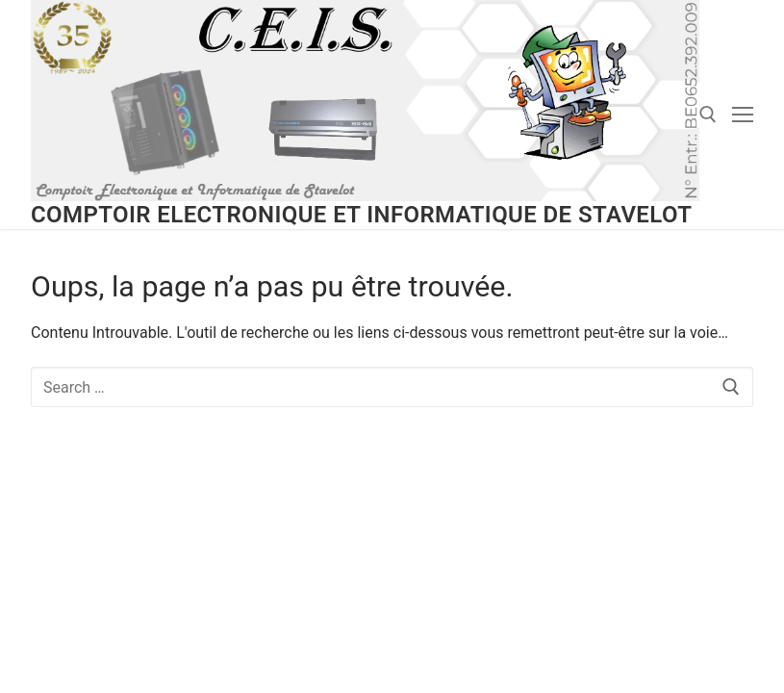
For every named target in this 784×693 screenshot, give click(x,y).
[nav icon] (743, 115)
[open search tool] (708, 115)
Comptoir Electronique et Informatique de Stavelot (361, 215)
